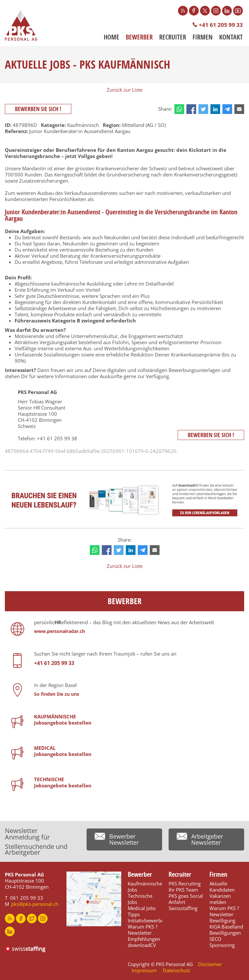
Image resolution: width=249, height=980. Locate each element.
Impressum (144, 970)
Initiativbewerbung (149, 920)
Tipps (134, 914)
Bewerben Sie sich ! (38, 109)
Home (112, 37)
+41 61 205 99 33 (221, 25)
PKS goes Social (186, 896)
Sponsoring (222, 945)
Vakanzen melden (220, 899)
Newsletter (140, 933)
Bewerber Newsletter (124, 839)
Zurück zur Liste (124, 90)
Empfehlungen (144, 939)
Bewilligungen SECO (225, 936)
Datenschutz (177, 970)
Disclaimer (210, 964)
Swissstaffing (183, 908)
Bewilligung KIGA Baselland (226, 924)
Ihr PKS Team (183, 890)
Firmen (203, 37)
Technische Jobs (140, 899)
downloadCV (142, 945)
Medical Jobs (142, 908)
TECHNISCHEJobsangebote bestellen (63, 782)
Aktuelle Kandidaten (222, 887)
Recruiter (173, 37)
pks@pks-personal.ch (35, 904)
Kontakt (231, 37)
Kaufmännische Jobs (145, 887)
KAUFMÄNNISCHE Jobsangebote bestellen (63, 720)
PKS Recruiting (185, 884)
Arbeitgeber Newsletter (207, 839)
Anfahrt (177, 902)
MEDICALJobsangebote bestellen (63, 751)
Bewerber (139, 37)
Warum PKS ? (142, 927)
